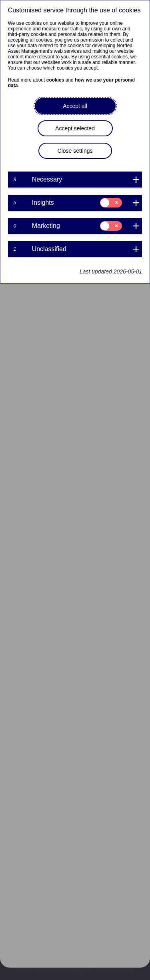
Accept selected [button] (75, 128)
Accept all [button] (75, 106)
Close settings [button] (75, 151)
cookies (55, 80)
